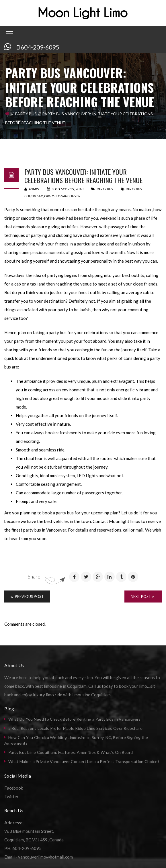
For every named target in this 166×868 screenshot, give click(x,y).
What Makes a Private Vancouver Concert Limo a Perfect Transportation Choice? (84, 761)
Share (34, 576)
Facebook (14, 788)
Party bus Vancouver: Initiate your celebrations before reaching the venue (83, 176)
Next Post (142, 596)
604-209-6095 (40, 47)
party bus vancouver (62, 196)
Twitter (11, 796)
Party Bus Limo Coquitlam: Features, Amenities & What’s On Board (71, 752)
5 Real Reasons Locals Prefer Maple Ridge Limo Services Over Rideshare (75, 728)
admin (32, 189)
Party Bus (26, 114)
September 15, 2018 (65, 189)
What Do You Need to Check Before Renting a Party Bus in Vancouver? (74, 719)
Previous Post (27, 596)
